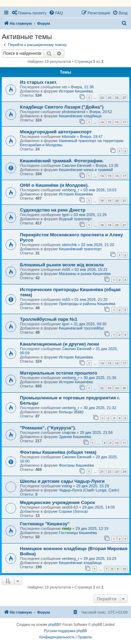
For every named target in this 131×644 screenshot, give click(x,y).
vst (64, 87)
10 (117, 443)
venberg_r (71, 190)
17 (124, 122)
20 (117, 201)
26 (117, 98)
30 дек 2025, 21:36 (100, 378)
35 (124, 388)
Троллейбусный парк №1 (49, 319)
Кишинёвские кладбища (80, 116)
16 (117, 122)
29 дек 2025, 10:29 (100, 558)
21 (124, 201)
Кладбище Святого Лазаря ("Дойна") (62, 107)
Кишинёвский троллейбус (81, 328)
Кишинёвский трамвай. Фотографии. (62, 161)
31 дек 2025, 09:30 (90, 324)
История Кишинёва (76, 91)
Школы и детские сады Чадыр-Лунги (62, 481)
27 (124, 98)
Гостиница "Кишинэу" (45, 524)
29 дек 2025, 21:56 (96, 432)
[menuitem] (29, 13)
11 (124, 443)
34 (117, 388)
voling (67, 486)
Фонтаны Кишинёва (76, 465)
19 (109, 201)
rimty (67, 528)
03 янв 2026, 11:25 (90, 215)
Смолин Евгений (77, 165)
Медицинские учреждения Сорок (57, 502)
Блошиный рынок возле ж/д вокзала (62, 265)
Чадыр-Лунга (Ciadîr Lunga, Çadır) (89, 490)
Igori (65, 215)
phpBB (54, 625)
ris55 (66, 269)
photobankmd (74, 112)
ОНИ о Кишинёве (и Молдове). (54, 185)
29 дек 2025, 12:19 (92, 528)
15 (109, 122)
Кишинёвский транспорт (80, 249)
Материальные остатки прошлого (59, 373)
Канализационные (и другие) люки (60, 344)
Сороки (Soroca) (73, 511)
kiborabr (69, 136)
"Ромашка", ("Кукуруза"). (48, 428)
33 (109, 388)
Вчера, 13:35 (107, 165)
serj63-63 (70, 507)
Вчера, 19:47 (91, 136)
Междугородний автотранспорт (56, 132)
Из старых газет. (39, 82)
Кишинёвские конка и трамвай (86, 170)
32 (102, 388)
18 (102, 201)
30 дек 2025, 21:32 (100, 408)
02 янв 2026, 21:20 (97, 245)
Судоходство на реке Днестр (53, 210)
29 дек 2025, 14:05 (99, 507)
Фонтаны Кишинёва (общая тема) (58, 452)
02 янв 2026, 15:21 (91, 269)
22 (109, 471)
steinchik (69, 245)
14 (102, 122)
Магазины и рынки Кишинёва (85, 274)
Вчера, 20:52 (101, 112)
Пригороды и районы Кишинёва (87, 304)
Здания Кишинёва (75, 437)
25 (109, 98)
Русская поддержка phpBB (65, 631)
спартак (69, 432)
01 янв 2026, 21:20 (91, 299)
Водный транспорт (75, 219)
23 (117, 471)
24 (102, 98)
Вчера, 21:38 (83, 87)
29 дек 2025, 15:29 (93, 486)
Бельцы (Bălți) (71, 412)
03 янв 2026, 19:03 (100, 190)
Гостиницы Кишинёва (78, 533)
